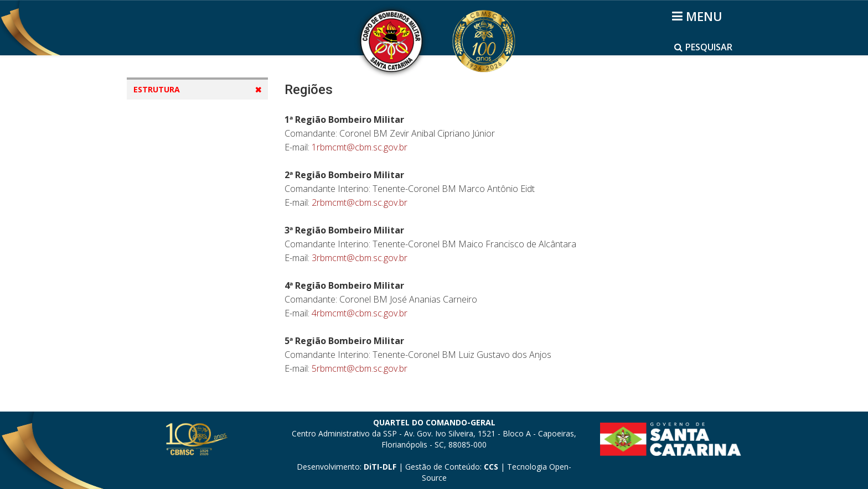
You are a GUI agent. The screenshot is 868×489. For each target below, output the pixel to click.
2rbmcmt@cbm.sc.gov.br (360, 202)
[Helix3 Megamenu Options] (699, 16)
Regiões (159, 176)
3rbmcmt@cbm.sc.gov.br (360, 258)
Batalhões (164, 197)
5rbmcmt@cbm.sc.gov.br (360, 368)
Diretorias (164, 155)
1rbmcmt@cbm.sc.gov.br (360, 147)
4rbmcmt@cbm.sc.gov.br (360, 313)
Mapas (157, 134)
